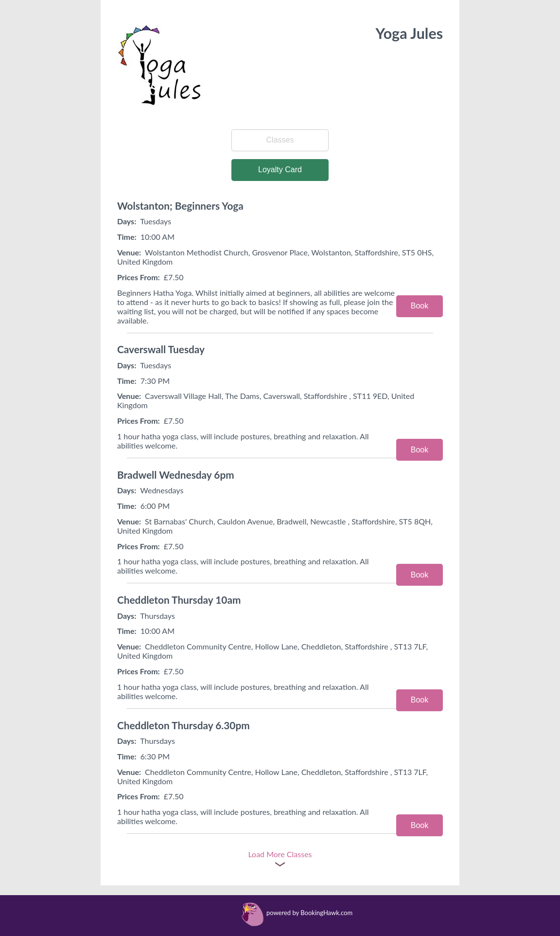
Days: (127, 221)
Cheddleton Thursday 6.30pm (184, 725)
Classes (280, 140)
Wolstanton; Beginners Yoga (180, 206)
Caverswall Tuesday (161, 349)
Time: (127, 237)
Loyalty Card (280, 170)
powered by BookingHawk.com (309, 913)
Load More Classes (280, 854)
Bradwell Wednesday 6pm (176, 475)
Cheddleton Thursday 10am (179, 600)
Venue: (129, 252)
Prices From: (139, 277)
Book (420, 306)
